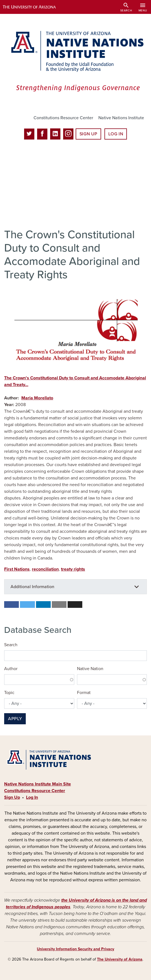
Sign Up (88, 134)
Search (11, 645)
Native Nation (90, 669)
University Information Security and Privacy (75, 949)
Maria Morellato (37, 398)
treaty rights (73, 569)
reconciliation (45, 569)
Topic (9, 693)
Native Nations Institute (121, 118)
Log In (116, 134)
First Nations (17, 569)
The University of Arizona (120, 959)
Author (11, 669)
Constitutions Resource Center (63, 118)
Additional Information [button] (32, 587)
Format (84, 693)
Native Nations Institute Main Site (38, 784)
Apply (15, 719)
